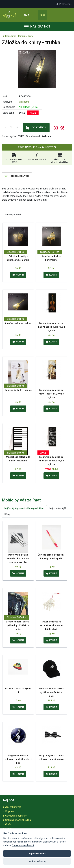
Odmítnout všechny (37, 861)
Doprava (10, 811)
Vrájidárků (24, 102)
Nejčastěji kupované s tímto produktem (24, 508)
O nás (8, 824)
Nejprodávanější (58, 508)
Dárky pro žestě (26, 36)
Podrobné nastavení (23, 845)
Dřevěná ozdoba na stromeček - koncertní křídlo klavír (51, 625)
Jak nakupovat (13, 807)
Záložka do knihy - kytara (18, 323)
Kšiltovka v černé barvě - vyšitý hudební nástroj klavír (51, 692)
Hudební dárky (9, 36)
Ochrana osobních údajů (18, 820)
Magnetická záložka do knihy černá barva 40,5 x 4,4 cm (51, 461)
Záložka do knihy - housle (18, 390)
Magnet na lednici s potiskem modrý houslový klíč (18, 759)
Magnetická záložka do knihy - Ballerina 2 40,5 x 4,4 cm (51, 394)
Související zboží (13, 215)
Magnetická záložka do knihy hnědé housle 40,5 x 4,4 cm (51, 327)
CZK (29, 15)
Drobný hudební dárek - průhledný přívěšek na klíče (18, 625)
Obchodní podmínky (16, 816)
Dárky (7, 514)
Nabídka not (37, 26)
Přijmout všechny (37, 854)
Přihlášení (64, 4)
